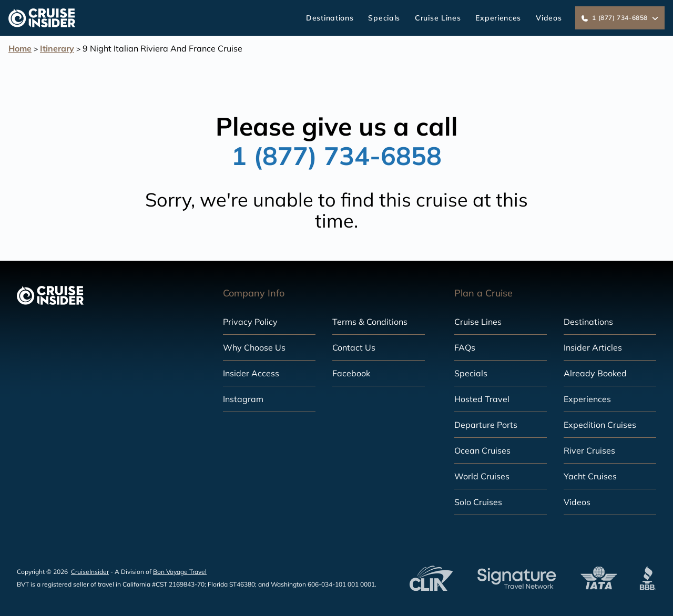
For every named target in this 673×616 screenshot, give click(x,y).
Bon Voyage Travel (180, 572)
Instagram (243, 399)
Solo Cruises (478, 502)
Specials (384, 18)
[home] (42, 18)
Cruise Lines (438, 18)
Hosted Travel (482, 399)
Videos (549, 18)
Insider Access (251, 373)
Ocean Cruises (482, 450)
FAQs (465, 347)
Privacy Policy (250, 322)
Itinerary (57, 48)
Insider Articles (593, 347)
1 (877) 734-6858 (336, 156)
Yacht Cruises (590, 476)
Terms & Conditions (370, 322)
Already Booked (595, 373)
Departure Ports (486, 425)
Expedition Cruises (600, 425)
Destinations (330, 18)
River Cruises (589, 450)
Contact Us (354, 347)
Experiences (498, 18)
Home (20, 48)
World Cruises (482, 476)
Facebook (351, 373)
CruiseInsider (90, 572)
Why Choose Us (254, 347)
